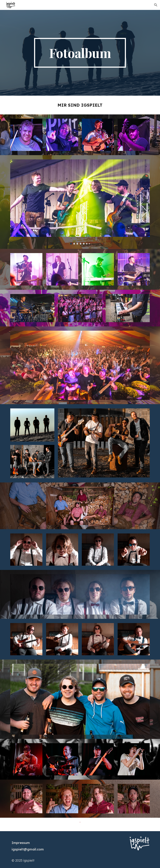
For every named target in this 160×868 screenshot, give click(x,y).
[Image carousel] (80, 202)
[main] (80, 53)
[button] (156, 5)
